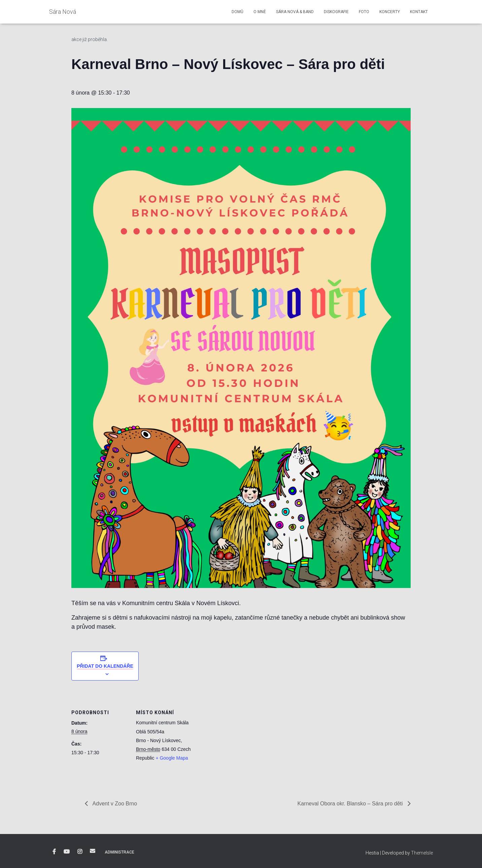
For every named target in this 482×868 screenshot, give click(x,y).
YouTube (67, 852)
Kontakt (419, 12)
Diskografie (336, 12)
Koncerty (390, 12)
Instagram (80, 852)
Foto (364, 12)
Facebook (54, 852)
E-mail (93, 851)
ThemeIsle (422, 853)
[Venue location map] (236, 738)
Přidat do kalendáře (105, 666)
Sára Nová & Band (295, 12)
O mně (260, 12)
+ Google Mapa (172, 758)
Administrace (119, 852)
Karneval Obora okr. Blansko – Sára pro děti (351, 804)
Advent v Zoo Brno (114, 804)
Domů (237, 12)
